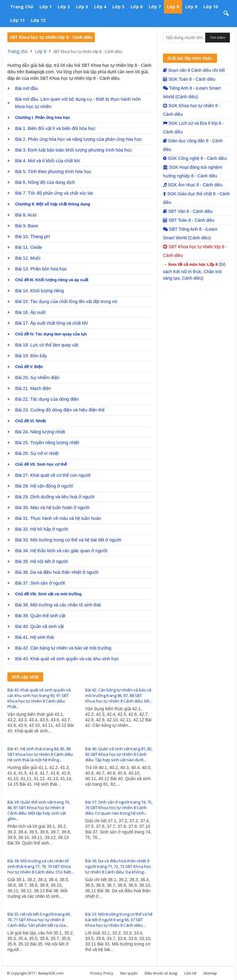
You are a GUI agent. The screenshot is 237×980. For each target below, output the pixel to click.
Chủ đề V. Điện (29, 367)
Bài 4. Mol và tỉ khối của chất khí (48, 161)
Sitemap (210, 973)
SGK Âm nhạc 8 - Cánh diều (193, 185)
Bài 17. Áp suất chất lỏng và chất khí (52, 323)
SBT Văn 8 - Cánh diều (188, 211)
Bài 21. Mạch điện (33, 388)
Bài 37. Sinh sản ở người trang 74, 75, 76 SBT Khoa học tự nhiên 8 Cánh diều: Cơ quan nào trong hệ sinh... (119, 808)
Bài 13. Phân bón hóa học (41, 269)
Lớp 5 (118, 7)
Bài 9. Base (27, 226)
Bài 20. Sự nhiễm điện (37, 378)
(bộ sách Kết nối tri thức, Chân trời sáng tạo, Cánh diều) (194, 271)
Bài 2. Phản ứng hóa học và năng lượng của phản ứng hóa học (79, 139)
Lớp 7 (155, 7)
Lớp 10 (211, 7)
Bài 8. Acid (26, 215)
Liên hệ (190, 973)
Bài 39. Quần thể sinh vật (40, 616)
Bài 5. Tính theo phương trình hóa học (53, 172)
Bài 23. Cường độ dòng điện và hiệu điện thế (60, 410)
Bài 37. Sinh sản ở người (40, 583)
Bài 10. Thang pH (33, 237)
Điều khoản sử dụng (161, 973)
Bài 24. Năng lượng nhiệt (40, 432)
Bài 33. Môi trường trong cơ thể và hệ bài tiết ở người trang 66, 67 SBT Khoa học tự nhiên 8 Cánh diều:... (119, 920)
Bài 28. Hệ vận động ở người (44, 486)
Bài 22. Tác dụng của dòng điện (47, 399)
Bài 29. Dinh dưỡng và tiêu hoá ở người (55, 497)
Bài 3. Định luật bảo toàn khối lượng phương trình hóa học (73, 150)
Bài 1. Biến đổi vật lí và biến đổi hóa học (55, 128)
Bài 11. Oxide (29, 247)
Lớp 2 (64, 7)
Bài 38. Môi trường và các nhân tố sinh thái (58, 605)
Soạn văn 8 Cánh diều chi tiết (194, 70)
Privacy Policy (102, 973)
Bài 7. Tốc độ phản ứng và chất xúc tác (54, 193)
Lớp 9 (191, 7)
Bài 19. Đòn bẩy (31, 356)
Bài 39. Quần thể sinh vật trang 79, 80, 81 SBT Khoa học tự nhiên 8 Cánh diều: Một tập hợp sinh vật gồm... (39, 810)
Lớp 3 (82, 7)
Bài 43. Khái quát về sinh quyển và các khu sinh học (67, 659)
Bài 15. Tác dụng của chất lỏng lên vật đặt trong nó (66, 302)
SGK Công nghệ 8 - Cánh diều (195, 158)
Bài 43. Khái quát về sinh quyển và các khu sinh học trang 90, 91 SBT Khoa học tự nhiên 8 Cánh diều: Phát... (39, 698)
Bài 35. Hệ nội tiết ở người (42, 561)
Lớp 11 (17, 20)
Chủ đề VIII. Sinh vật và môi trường (48, 594)
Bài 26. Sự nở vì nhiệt (37, 453)
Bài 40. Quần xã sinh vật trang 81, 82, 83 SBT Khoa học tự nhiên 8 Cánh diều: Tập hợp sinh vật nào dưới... (119, 754)
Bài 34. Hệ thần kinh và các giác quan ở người (61, 551)
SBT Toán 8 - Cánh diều (189, 220)
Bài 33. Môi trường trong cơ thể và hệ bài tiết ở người (68, 540)
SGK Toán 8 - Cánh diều (189, 79)
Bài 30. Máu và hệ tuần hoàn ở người (52, 508)
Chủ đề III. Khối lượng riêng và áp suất (52, 280)
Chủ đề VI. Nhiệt (30, 421)
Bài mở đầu (27, 88)
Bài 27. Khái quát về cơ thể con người (53, 475)
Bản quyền (129, 973)
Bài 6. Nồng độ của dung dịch (45, 182)
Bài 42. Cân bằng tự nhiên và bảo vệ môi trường (63, 648)
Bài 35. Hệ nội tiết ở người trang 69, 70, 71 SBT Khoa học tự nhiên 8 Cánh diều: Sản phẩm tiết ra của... (39, 920)
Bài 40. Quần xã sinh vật (39, 626)
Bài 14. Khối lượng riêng (39, 291)
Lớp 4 (100, 7)
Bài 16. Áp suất (30, 312)
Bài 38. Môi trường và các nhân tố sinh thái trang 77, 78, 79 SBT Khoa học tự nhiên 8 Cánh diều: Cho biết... (40, 866)
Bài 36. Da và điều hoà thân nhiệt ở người (57, 572)
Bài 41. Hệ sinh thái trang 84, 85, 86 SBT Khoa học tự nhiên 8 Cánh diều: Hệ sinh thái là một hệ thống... (40, 754)
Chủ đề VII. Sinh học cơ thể (41, 464)
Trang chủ (22, 7)
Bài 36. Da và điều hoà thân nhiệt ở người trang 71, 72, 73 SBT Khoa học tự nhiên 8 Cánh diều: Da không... (118, 866)
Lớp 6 (137, 7)
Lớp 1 (46, 7)
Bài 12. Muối (28, 258)
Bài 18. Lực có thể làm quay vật (47, 345)
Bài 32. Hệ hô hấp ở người (42, 529)
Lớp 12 (38, 20)
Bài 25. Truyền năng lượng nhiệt (47, 443)
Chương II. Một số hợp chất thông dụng (53, 204)
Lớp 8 (173, 7)
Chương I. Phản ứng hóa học (43, 117)
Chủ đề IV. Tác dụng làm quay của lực (51, 334)
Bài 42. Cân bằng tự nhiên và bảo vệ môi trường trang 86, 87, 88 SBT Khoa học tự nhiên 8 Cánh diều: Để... (118, 695)
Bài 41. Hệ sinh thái (35, 637)
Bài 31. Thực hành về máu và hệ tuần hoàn (58, 518)
